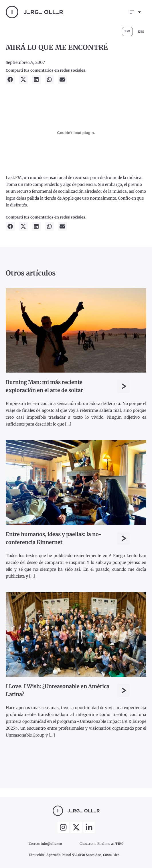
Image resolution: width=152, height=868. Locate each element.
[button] (10, 80)
